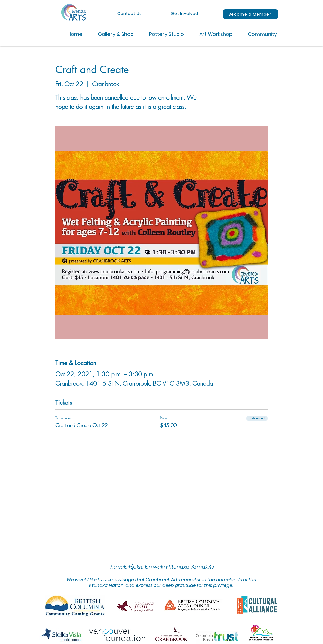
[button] (112, 34)
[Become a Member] (250, 14)
